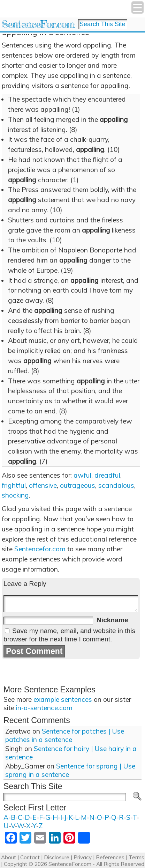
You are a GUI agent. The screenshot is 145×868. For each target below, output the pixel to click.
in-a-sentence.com (44, 708)
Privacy (83, 857)
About (9, 857)
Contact (30, 857)
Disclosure (57, 857)
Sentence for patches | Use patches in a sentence (65, 735)
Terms (136, 857)
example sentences (63, 699)
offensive (43, 485)
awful (82, 475)
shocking (15, 495)
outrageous (78, 485)
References (110, 857)
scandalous (116, 485)
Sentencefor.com (40, 549)
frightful (14, 485)
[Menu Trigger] (138, 8)
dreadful (107, 475)
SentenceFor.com (38, 24)
